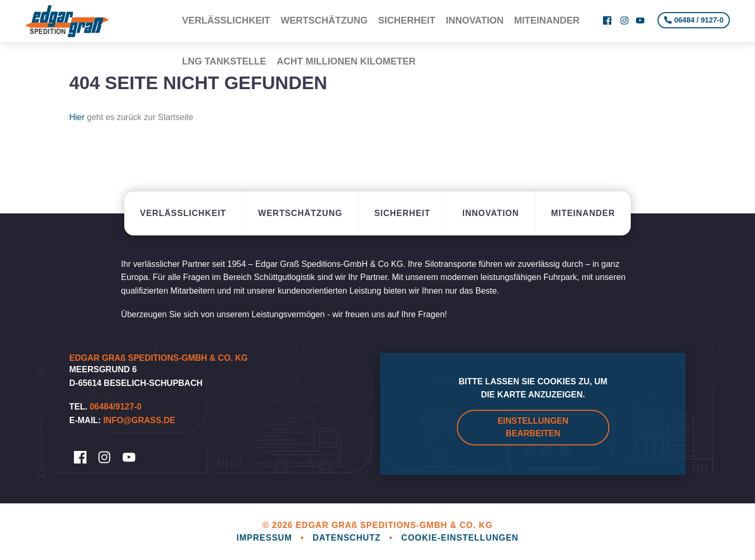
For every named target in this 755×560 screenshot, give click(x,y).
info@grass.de (139, 420)
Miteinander (547, 10)
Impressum (266, 538)
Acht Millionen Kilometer (346, 31)
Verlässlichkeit (226, 10)
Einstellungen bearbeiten (533, 427)
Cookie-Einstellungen (460, 538)
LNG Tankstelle (224, 31)
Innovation (474, 10)
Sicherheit (407, 10)
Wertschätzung (324, 10)
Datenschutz (348, 538)
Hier (77, 117)
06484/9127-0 (116, 407)
